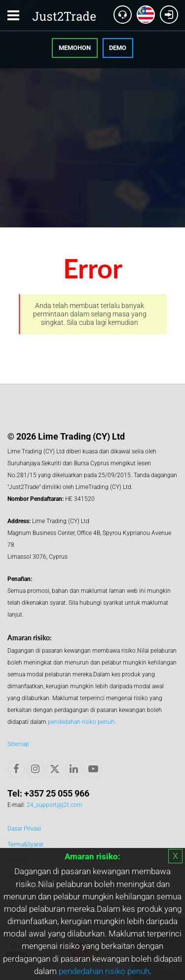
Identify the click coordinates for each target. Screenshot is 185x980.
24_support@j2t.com (55, 805)
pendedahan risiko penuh (104, 971)
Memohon (75, 48)
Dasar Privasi (24, 829)
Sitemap (18, 744)
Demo (118, 48)
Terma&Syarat (25, 845)
